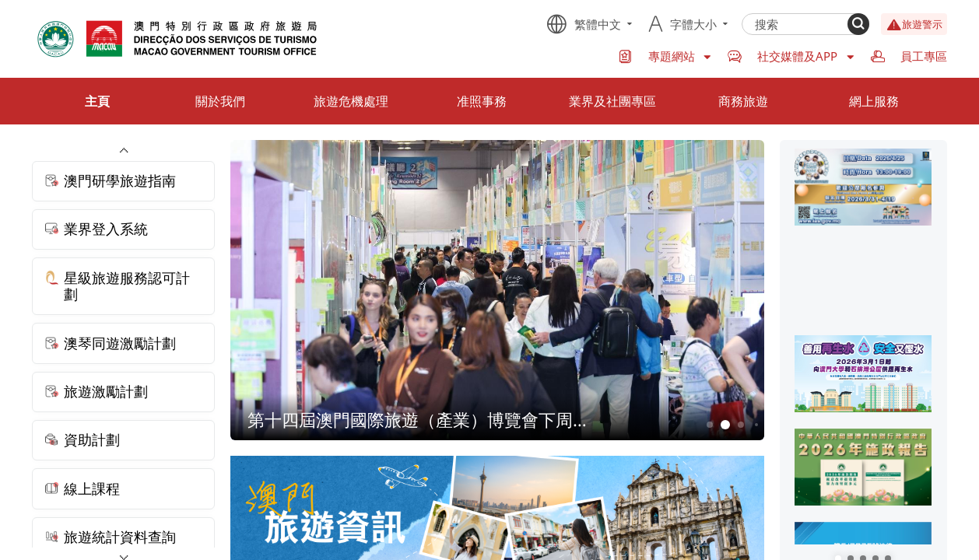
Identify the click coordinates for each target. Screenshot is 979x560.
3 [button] (740, 424)
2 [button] (725, 425)
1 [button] (709, 424)
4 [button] (756, 425)
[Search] (858, 24)
